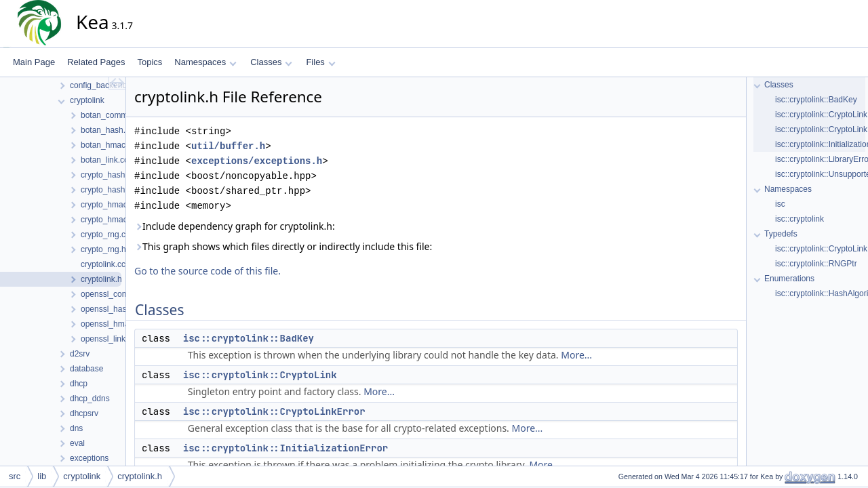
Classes (271, 62)
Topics (150, 62)
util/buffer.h (228, 146)
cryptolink (82, 476)
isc (780, 204)
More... (576, 355)
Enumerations (789, 279)
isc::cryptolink (800, 219)
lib (42, 476)
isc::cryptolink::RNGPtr (816, 264)
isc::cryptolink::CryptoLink (260, 375)
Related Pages (96, 62)
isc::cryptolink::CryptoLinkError (274, 411)
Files (320, 62)
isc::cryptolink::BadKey (249, 338)
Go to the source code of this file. (208, 271)
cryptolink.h (140, 476)
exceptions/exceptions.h (257, 161)
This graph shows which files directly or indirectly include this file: (283, 246)
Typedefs (781, 234)
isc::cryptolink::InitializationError (285, 448)
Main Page (34, 62)
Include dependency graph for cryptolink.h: (235, 226)
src (15, 476)
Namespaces (205, 62)
